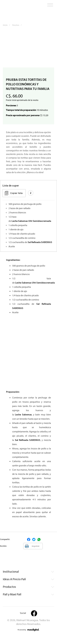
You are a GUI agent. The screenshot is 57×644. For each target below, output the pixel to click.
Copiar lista (16, 193)
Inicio (7, 25)
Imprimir (36, 546)
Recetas (18, 25)
